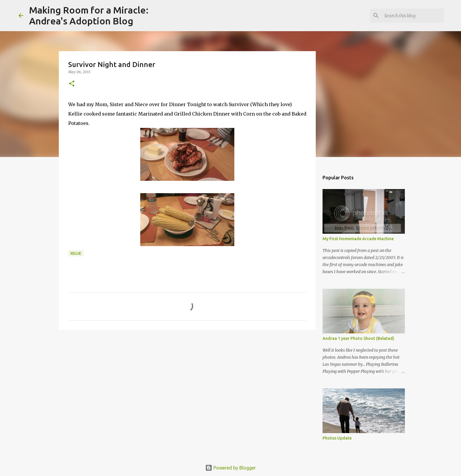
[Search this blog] (413, 16)
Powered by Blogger (230, 468)
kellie (76, 253)
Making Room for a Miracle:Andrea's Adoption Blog (89, 15)
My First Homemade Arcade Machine (358, 239)
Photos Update (337, 438)
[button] (72, 84)
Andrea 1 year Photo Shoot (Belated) (358, 338)
